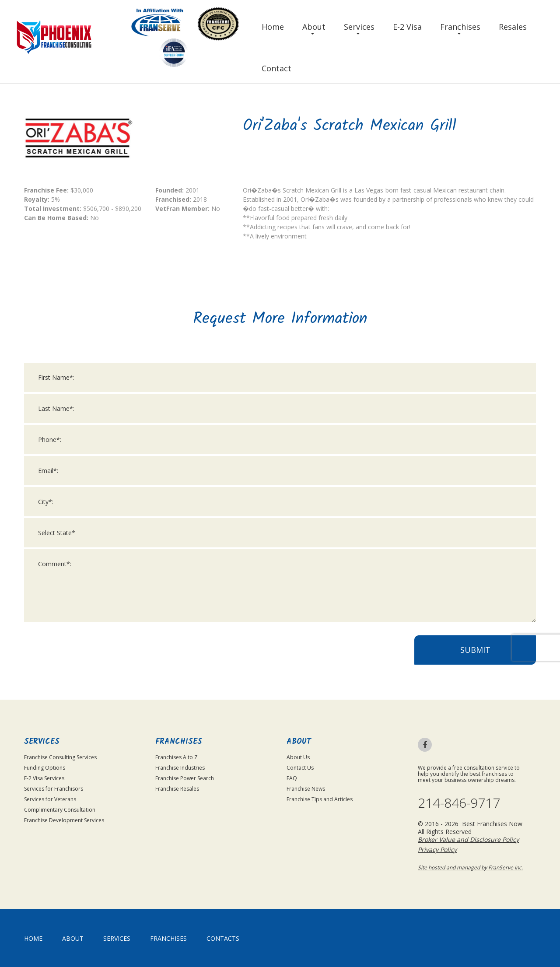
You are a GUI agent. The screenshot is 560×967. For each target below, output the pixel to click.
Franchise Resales (177, 789)
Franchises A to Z (177, 757)
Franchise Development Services (64, 820)
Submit (475, 655)
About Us (298, 757)
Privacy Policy (437, 850)
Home (273, 27)
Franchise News (306, 789)
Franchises (460, 27)
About (314, 27)
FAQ (292, 778)
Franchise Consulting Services (60, 757)
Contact (276, 68)
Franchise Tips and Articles (320, 799)
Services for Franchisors (54, 789)
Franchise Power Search (185, 778)
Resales (513, 27)
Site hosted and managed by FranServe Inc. (470, 867)
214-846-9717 (459, 803)
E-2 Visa (407, 27)
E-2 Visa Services (44, 778)
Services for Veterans (50, 799)
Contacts (223, 938)
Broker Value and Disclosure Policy (468, 839)
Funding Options (45, 768)
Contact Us (300, 768)
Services (359, 27)
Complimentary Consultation (60, 810)
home (33, 938)
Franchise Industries (180, 768)
